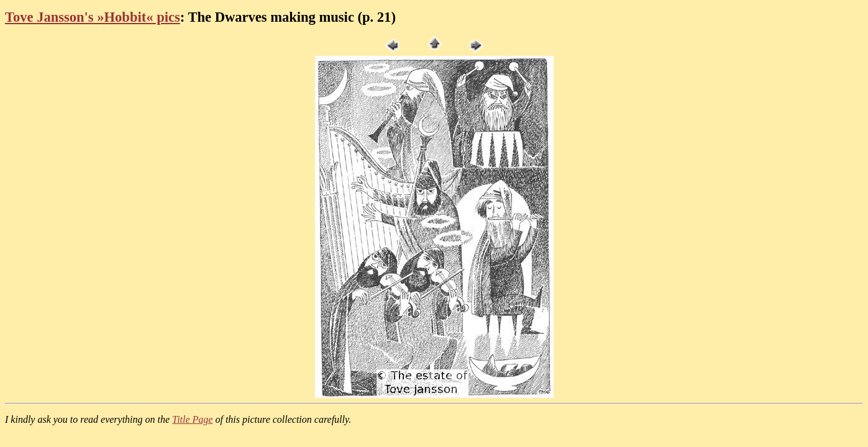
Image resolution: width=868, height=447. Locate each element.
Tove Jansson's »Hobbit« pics (93, 17)
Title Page (192, 419)
